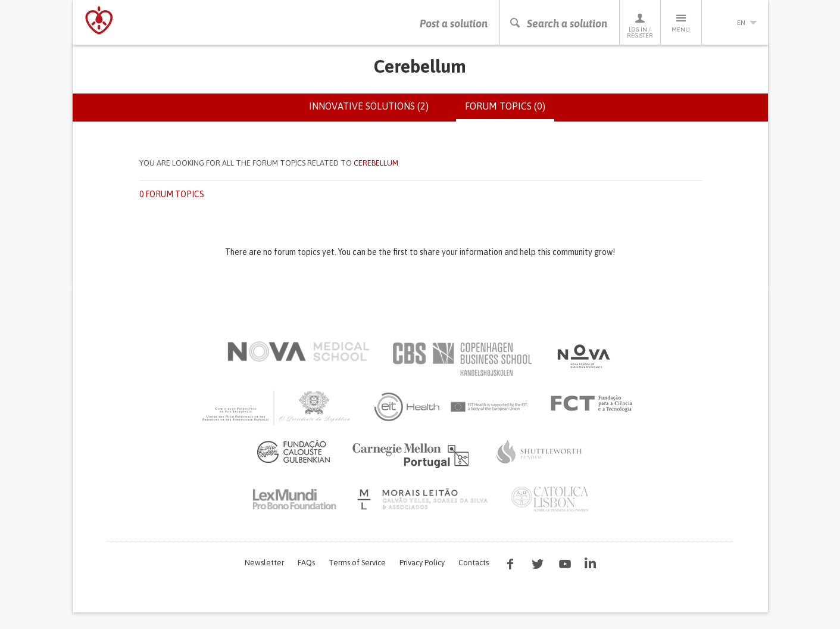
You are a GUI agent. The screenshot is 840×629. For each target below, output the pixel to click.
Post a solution (454, 24)
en (735, 23)
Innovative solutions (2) (369, 106)
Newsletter (264, 563)
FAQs (306, 563)
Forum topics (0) (510, 111)
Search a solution (558, 24)
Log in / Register (640, 25)
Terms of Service (357, 563)
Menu (681, 22)
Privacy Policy (422, 563)
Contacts (474, 563)
